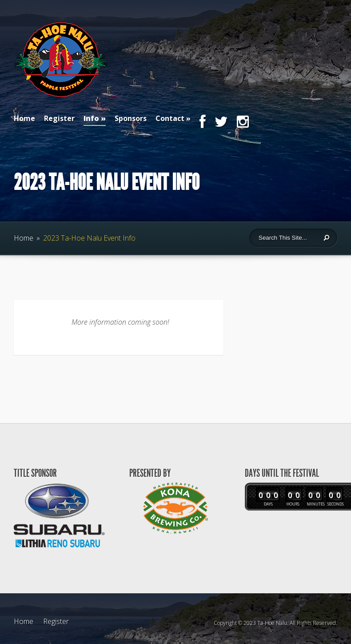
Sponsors (131, 118)
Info (95, 120)
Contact (170, 118)
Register (59, 118)
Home (24, 118)
